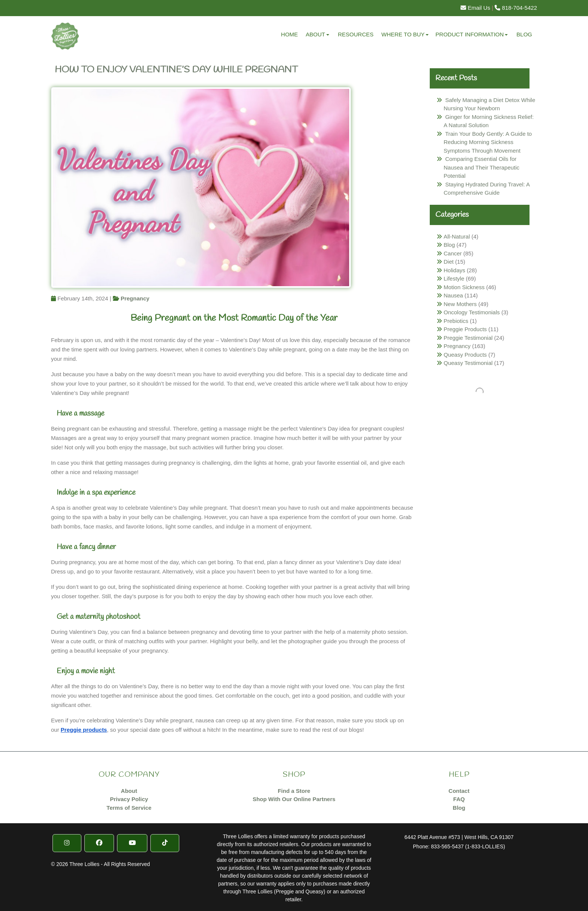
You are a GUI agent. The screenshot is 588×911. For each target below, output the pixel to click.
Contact (459, 791)
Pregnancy (135, 298)
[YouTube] (132, 843)
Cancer (453, 253)
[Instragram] (67, 843)
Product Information (469, 34)
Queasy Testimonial (468, 363)
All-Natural (457, 236)
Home (289, 34)
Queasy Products (465, 355)
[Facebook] (99, 843)
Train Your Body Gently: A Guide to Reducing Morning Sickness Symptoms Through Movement (488, 142)
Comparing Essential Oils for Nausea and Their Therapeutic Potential (481, 167)
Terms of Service (129, 808)
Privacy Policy (129, 799)
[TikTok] (165, 843)
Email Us (475, 8)
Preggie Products (465, 329)
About (315, 34)
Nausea (453, 295)
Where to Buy (403, 34)
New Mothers (460, 304)
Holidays (454, 270)
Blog (524, 34)
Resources (356, 34)
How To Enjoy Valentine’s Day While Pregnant (176, 70)
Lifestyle (454, 278)
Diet (449, 262)
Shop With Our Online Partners (294, 799)
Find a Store (294, 791)
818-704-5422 (516, 8)
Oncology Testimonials (472, 312)
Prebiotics (456, 321)
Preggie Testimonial (468, 338)
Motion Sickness (464, 287)
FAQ (459, 799)
